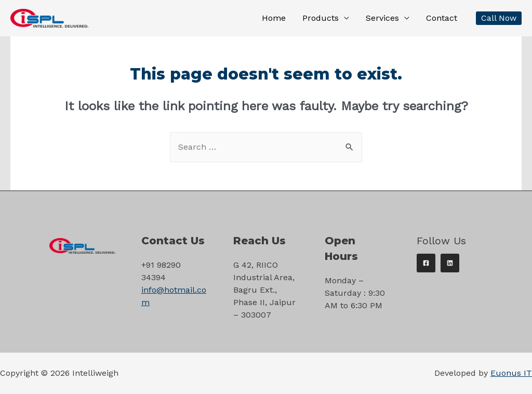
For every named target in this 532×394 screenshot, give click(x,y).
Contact (442, 18)
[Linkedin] (450, 263)
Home (274, 18)
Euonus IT (511, 373)
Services (382, 18)
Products (321, 18)
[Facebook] (426, 263)
